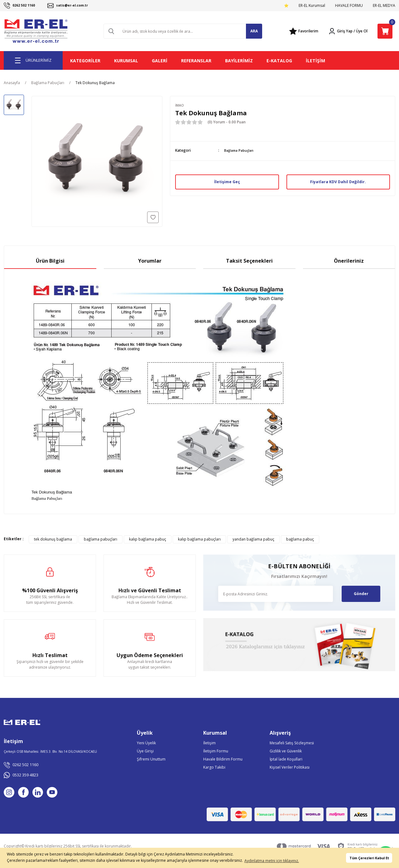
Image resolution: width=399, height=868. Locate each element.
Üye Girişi (145, 751)
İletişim (209, 743)
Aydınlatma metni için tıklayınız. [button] (272, 861)
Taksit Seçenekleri (249, 261)
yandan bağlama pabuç (253, 539)
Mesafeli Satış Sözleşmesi (292, 743)
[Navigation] (33, 60)
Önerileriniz (349, 261)
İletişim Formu (216, 751)
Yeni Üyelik (146, 743)
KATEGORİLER (85, 61)
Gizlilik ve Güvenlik (286, 751)
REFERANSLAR (196, 61)
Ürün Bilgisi (50, 261)
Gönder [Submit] (361, 594)
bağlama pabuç (300, 539)
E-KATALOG (279, 61)
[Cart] (385, 31)
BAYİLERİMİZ (239, 61)
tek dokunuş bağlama (53, 539)
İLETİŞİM (315, 61)
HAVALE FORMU (349, 5)
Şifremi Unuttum (151, 759)
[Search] (183, 31)
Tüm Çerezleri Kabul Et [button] (369, 858)
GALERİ (160, 61)
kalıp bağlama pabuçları (199, 539)
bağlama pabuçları (101, 539)
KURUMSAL (126, 61)
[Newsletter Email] (276, 594)
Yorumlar (150, 261)
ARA (254, 31)
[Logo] (36, 31)
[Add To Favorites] (153, 217)
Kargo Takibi (214, 767)
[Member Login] (340, 31)
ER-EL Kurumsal (312, 5)
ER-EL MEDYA (384, 5)
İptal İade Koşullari (286, 759)
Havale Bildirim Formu (223, 759)
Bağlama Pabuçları (240, 150)
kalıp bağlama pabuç (148, 539)
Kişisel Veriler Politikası (290, 767)
